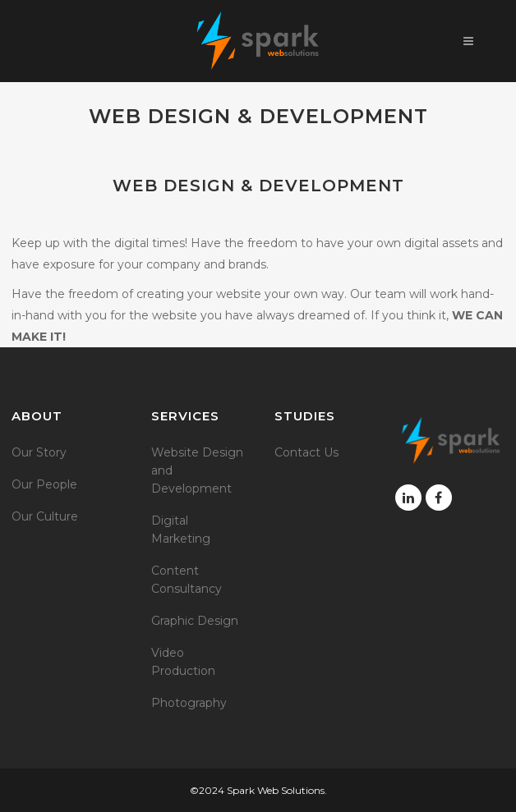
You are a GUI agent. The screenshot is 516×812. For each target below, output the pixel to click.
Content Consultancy (187, 580)
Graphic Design (195, 621)
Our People (44, 484)
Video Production (183, 662)
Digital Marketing (181, 530)
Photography (189, 703)
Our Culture (45, 516)
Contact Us (306, 452)
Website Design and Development (197, 470)
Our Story (39, 452)
